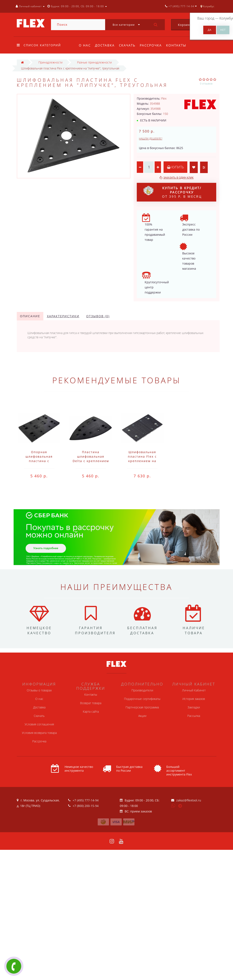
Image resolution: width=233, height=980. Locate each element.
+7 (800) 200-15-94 (86, 806)
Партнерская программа (142, 707)
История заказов (194, 699)
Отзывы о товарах (39, 690)
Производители (142, 690)
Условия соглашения (39, 724)
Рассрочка (153, 45)
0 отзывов (206, 84)
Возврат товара (91, 703)
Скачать (129, 45)
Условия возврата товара (39, 733)
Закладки (194, 707)
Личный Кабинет (194, 690)
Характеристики (63, 316)
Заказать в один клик (178, 178)
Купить (175, 167)
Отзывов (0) (98, 316)
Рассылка (194, 716)
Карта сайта (91, 711)
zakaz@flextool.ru (189, 800)
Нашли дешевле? (151, 139)
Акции (142, 716)
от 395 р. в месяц (172, 192)
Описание (30, 316)
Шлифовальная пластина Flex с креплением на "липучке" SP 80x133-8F (142, 461)
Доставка (105, 45)
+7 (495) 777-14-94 (86, 800)
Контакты (179, 45)
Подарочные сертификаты (142, 699)
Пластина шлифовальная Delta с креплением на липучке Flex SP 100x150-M (91, 461)
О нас (85, 45)
